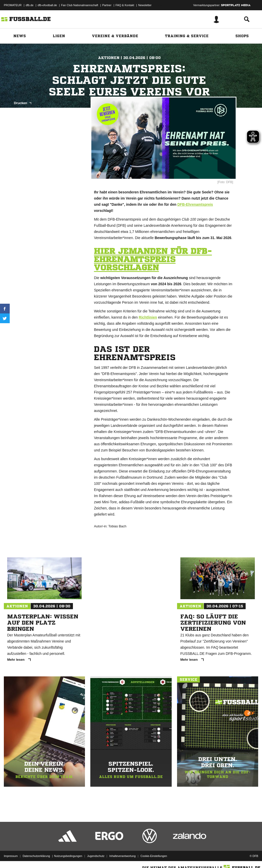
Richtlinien (148, 317)
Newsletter (145, 5)
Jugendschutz (96, 856)
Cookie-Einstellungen (154, 856)
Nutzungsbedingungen (68, 856)
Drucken (23, 103)
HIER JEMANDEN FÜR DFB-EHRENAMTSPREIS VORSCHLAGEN (153, 259)
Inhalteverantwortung (122, 856)
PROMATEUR (13, 5)
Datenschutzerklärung (36, 856)
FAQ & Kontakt (125, 5)
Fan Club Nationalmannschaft (80, 5)
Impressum (11, 856)
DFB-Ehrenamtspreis (195, 204)
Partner (107, 5)
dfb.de (30, 5)
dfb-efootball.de (47, 5)
